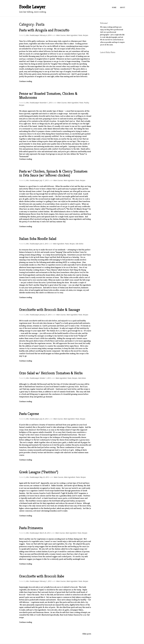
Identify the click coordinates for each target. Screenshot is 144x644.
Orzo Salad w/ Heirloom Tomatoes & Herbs (51, 373)
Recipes (86, 35)
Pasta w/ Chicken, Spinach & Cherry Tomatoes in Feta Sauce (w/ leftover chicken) (53, 173)
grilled (73, 196)
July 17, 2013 (44, 180)
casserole (64, 204)
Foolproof (83, 336)
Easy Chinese (52, 270)
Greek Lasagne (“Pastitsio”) (39, 472)
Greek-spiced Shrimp (75, 486)
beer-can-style (59, 201)
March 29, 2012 (45, 533)
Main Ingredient (72, 35)
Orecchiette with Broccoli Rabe (42, 576)
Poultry (86, 103)
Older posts (87, 634)
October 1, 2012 (45, 378)
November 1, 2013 (46, 103)
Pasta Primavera (31, 528)
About (124, 8)
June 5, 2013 (44, 244)
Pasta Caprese (29, 414)
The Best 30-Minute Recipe (77, 209)
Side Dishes (79, 244)
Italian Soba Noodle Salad (38, 239)
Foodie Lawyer (32, 7)
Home (116, 8)
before (55, 321)
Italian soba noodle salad (73, 277)
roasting (39, 201)
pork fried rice (66, 199)
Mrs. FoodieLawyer (33, 35)
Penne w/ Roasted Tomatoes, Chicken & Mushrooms (48, 96)
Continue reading (26, 81)
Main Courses (61, 35)
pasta (78, 204)
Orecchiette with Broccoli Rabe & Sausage (50, 310)
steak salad (78, 194)
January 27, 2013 (46, 315)
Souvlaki (60, 486)
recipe (21, 64)
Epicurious (47, 61)
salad (72, 204)
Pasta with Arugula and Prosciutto (44, 30)
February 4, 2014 (46, 35)
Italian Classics (74, 615)
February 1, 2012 (46, 581)
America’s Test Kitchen (38, 430)
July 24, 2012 (44, 419)
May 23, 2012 (44, 477)
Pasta (80, 35)
